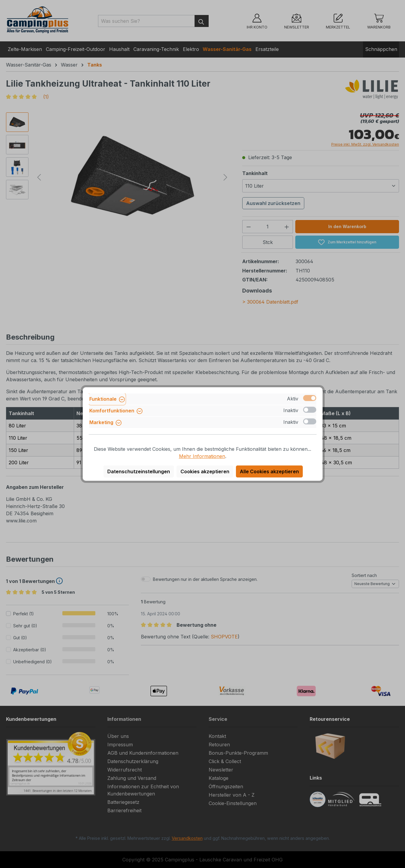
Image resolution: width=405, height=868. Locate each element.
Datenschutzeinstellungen (139, 471)
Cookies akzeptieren (205, 471)
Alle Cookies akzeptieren (269, 471)
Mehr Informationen (202, 456)
